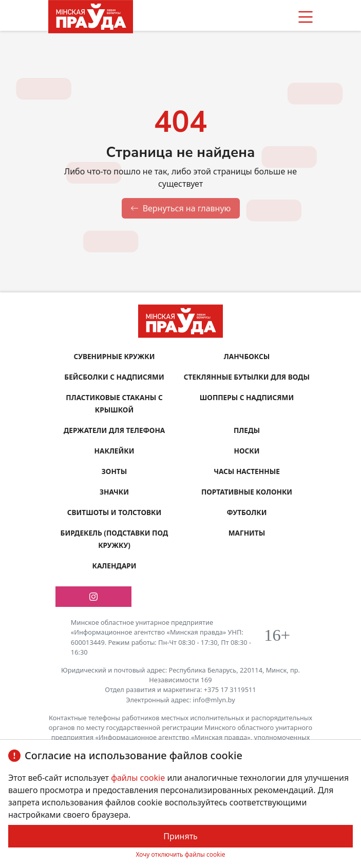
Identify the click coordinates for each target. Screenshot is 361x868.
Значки (114, 492)
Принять (180, 836)
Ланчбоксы (247, 356)
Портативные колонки (247, 492)
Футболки (247, 512)
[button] (306, 17)
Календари (114, 566)
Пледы (247, 430)
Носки (247, 451)
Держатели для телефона (115, 430)
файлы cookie (139, 778)
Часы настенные (247, 471)
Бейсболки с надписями (114, 377)
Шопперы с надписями (247, 397)
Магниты (247, 533)
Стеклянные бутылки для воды (247, 377)
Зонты (114, 471)
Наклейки (115, 451)
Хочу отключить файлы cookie (180, 854)
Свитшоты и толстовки (114, 512)
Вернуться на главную (181, 208)
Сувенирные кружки (114, 356)
